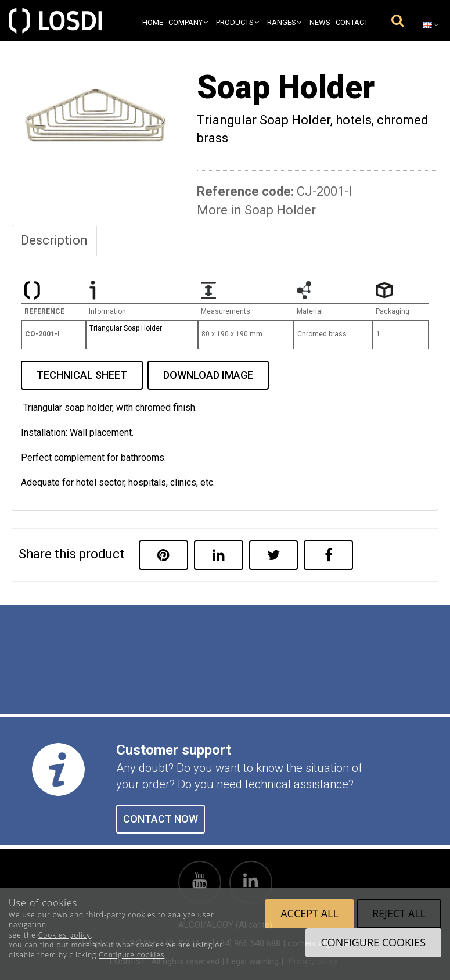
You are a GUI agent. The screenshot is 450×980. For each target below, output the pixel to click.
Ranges (284, 22)
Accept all (309, 913)
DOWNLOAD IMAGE (208, 375)
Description (54, 240)
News (320, 22)
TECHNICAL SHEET (82, 375)
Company (188, 22)
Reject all (399, 913)
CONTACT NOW (161, 819)
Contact (352, 22)
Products (237, 22)
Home (153, 22)
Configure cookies (132, 955)
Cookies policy (64, 935)
